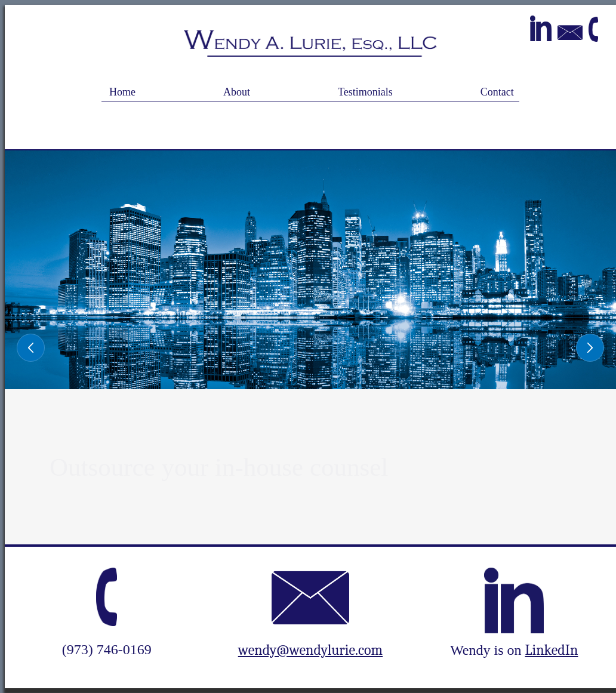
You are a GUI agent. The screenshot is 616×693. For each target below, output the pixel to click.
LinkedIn (552, 650)
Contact (497, 92)
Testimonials (365, 92)
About (237, 92)
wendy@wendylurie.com (310, 650)
